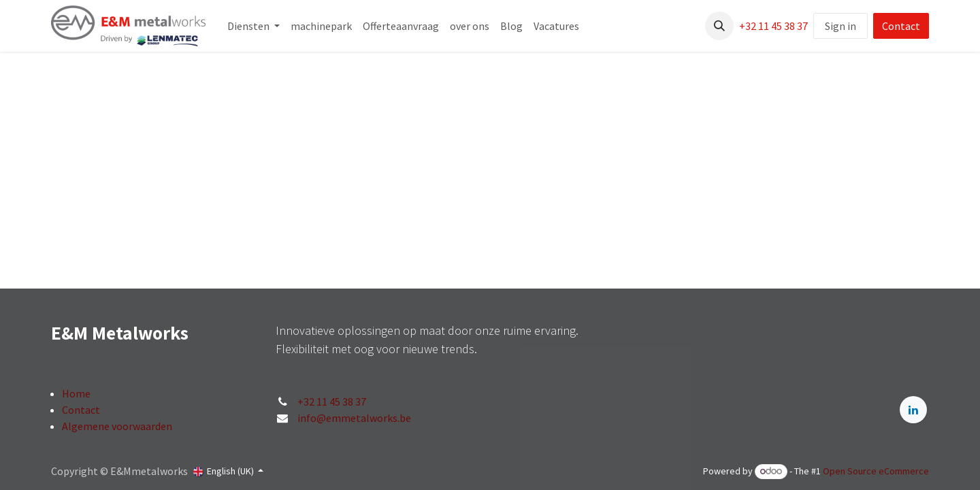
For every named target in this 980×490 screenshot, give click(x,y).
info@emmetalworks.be (354, 418)
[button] (719, 26)
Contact (901, 26)
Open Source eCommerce (876, 471)
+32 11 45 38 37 (773, 26)
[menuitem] (254, 26)
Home (76, 393)
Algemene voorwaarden (117, 426)
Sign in (840, 26)
